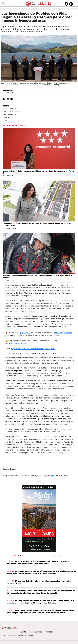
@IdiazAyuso (25, 333)
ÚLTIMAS (18, 555)
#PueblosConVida (19, 343)
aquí (53, 476)
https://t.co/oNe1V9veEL (21, 349)
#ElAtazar (58, 333)
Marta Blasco (8, 90)
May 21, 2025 (51, 354)
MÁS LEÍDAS (58, 555)
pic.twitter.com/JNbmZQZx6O (43, 349)
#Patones (68, 333)
